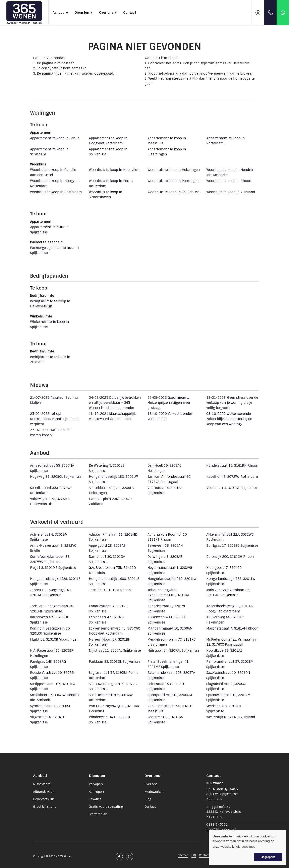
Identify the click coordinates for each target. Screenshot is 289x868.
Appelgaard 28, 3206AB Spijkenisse (107, 548)
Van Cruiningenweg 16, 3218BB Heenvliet (114, 709)
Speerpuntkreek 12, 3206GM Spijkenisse (170, 698)
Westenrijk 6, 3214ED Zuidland (231, 717)
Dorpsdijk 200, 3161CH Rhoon (230, 557)
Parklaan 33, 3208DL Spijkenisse (115, 662)
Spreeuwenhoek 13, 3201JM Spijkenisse (228, 698)
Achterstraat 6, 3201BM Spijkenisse (49, 537)
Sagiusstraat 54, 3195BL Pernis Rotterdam (114, 675)
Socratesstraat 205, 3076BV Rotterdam (111, 698)
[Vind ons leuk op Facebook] (119, 857)
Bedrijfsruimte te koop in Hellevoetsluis (50, 304)
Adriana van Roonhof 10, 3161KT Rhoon (167, 537)
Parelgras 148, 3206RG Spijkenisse (48, 664)
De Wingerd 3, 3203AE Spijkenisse (165, 559)
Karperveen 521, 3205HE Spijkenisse (49, 620)
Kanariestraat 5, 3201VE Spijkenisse (108, 609)
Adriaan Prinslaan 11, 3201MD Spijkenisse (113, 537)
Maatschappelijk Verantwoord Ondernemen (112, 416)
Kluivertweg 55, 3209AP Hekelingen (225, 620)
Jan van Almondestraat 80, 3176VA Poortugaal (169, 479)
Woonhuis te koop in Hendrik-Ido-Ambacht (230, 172)
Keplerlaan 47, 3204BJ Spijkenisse (107, 620)
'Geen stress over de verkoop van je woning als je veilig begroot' (232, 403)
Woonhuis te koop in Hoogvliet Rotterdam (55, 183)
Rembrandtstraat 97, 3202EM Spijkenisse (230, 664)
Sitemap (183, 855)
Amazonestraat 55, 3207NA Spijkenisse (52, 468)
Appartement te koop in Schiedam (49, 152)
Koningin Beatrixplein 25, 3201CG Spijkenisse (50, 631)
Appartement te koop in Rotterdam (226, 141)
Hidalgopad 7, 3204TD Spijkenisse (224, 570)
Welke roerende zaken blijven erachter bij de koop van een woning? (229, 419)
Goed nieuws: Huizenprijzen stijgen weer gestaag (169, 403)
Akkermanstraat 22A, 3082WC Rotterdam (230, 537)
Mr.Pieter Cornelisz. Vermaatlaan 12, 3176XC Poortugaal (233, 642)
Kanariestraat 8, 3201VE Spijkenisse (167, 609)
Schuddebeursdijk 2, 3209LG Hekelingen (111, 490)
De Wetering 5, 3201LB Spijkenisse (107, 468)
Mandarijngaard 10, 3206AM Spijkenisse (170, 631)
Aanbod (60, 13)
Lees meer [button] (249, 847)
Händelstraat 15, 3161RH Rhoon (232, 466)
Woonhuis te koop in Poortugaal (174, 181)
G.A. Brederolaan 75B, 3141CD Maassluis (112, 570)
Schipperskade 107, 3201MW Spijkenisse (53, 687)
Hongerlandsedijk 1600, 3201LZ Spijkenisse (114, 581)
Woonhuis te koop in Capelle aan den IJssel (53, 172)
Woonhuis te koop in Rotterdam (56, 192)
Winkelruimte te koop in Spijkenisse (50, 324)
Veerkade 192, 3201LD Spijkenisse (224, 709)
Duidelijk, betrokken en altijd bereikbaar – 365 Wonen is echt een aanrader (115, 403)
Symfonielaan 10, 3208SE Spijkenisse (50, 709)
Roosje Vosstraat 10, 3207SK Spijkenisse (53, 675)
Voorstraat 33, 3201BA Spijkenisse (165, 720)
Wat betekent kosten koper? (51, 433)
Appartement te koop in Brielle (55, 138)
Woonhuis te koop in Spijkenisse (174, 192)
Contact (130, 13)
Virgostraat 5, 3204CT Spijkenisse (47, 720)
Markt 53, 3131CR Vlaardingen (54, 639)
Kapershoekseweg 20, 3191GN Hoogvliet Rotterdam (230, 609)
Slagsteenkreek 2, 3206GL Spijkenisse (227, 687)
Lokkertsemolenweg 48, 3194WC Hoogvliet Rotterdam (114, 631)
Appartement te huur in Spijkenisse (49, 230)
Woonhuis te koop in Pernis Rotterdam (111, 183)
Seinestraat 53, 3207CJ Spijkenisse (166, 687)
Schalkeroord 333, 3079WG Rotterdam (51, 490)
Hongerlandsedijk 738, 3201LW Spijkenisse (231, 581)
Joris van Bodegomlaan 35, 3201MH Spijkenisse (228, 593)
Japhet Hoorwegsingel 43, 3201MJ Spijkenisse (51, 593)
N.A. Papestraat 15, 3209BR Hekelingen (52, 653)
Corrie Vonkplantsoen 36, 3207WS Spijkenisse (50, 559)
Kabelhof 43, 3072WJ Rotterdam (232, 477)
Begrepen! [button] (268, 857)
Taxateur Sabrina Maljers (54, 400)
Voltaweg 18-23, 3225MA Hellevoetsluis (50, 502)
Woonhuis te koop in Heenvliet (114, 170)
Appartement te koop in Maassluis (167, 141)
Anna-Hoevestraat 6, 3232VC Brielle (53, 548)
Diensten (83, 13)
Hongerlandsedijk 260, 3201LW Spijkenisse (172, 581)
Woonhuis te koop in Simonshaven (106, 195)
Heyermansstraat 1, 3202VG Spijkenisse (170, 570)
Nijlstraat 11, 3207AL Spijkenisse (115, 651)
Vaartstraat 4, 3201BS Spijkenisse (165, 490)
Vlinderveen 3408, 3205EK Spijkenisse (110, 720)
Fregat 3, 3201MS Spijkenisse (53, 568)
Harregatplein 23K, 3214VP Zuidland (110, 502)
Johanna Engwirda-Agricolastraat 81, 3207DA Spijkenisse (168, 595)
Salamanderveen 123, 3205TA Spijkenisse (171, 675)
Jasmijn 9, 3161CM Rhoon (110, 590)
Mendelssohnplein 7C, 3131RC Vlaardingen (172, 642)
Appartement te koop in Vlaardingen (167, 152)
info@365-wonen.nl (221, 829)
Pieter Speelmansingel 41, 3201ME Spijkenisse (168, 664)
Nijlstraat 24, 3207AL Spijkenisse (174, 651)
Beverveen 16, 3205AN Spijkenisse (165, 548)
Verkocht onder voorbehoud (170, 416)
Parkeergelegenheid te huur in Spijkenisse (54, 250)
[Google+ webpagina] (130, 857)
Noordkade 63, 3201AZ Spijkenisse (224, 653)
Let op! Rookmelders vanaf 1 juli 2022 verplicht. (55, 419)
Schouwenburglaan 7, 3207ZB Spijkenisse (113, 687)
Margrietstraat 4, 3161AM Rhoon (232, 628)
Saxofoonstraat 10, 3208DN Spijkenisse (228, 675)
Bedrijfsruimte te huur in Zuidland (50, 360)
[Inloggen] (258, 13)
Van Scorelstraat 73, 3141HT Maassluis (170, 709)
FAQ (194, 855)
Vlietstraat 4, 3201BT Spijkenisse (232, 488)
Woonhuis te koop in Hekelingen (174, 170)
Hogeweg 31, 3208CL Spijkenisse (56, 477)
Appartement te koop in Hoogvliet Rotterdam (108, 141)
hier (209, 79)
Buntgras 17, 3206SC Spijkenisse (232, 546)
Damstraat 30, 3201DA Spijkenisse (107, 559)
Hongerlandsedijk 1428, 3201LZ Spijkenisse (55, 581)
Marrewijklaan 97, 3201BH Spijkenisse (110, 642)
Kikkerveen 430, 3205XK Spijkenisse (166, 620)
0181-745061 (217, 825)
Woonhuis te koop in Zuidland (231, 192)
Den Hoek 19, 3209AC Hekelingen (164, 468)
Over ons (107, 13)
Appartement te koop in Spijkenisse (108, 152)
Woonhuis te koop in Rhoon (229, 181)
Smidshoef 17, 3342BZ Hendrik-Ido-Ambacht (55, 698)
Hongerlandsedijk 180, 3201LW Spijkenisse (113, 479)
